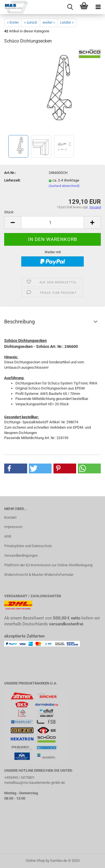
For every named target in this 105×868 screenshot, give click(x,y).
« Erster (13, 22)
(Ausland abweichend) (64, 186)
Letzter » (67, 22)
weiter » (49, 22)
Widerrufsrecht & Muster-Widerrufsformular (39, 575)
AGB (8, 536)
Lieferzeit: (12, 180)
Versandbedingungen (21, 555)
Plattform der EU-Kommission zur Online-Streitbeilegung (48, 565)
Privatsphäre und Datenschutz (28, 546)
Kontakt (10, 517)
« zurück (31, 22)
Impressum (13, 527)
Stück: (9, 212)
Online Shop (35, 861)
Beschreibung (19, 322)
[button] (16, 468)
